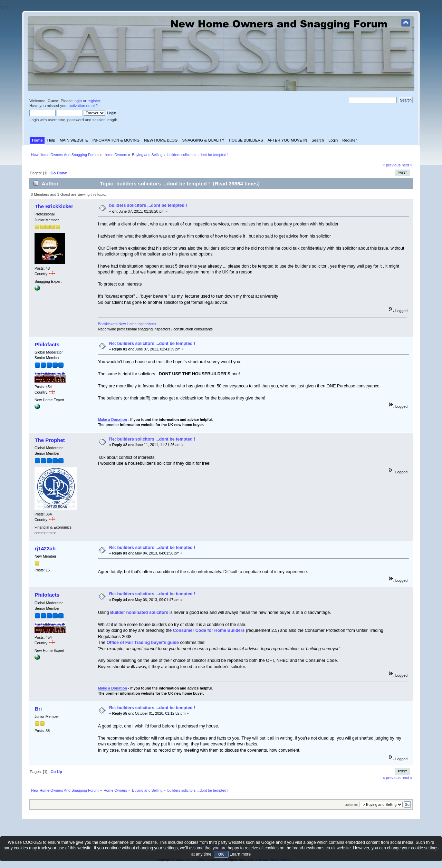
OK (221, 854)
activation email (82, 106)
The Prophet (50, 440)
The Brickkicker (54, 206)
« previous (392, 165)
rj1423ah (45, 548)
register (94, 101)
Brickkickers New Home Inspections (127, 324)
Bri (38, 709)
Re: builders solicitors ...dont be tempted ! (152, 344)
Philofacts (47, 344)
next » (407, 165)
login (78, 101)
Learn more (240, 854)
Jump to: (352, 805)
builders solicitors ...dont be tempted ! (148, 205)
